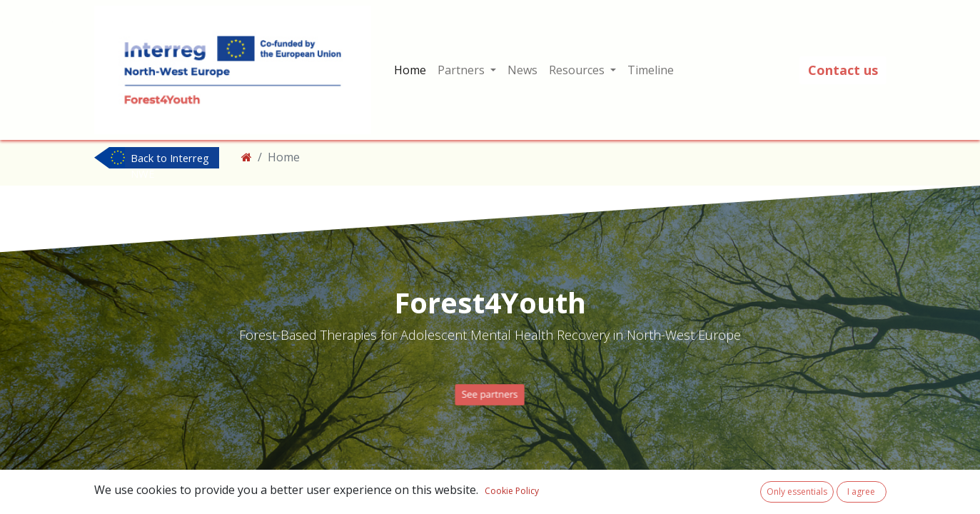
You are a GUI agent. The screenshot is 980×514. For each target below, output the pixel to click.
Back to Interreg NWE (170, 159)
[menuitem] (410, 70)
